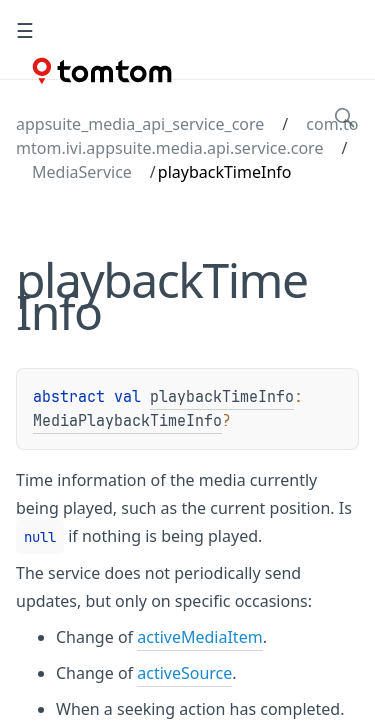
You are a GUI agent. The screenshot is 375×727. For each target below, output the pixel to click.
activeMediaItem (199, 637)
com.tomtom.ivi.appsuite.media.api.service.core (187, 136)
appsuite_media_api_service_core (140, 124)
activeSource (184, 673)
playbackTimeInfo (222, 397)
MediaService (82, 172)
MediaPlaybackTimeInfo (127, 421)
